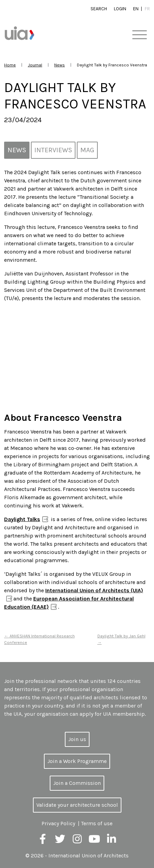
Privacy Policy (58, 823)
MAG (87, 150)
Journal (35, 65)
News (60, 65)
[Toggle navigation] (139, 35)
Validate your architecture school (77, 805)
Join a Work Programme (77, 761)
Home (10, 65)
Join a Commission (77, 783)
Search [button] (99, 9)
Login (120, 9)
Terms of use (97, 823)
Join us (77, 739)
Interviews (53, 150)
